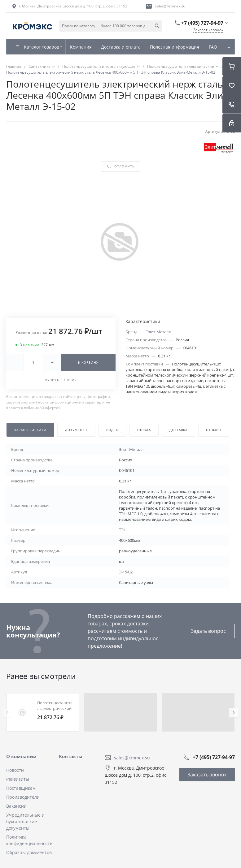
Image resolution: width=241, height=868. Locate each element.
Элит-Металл (158, 332)
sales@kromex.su (170, 6)
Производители (23, 797)
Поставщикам (21, 788)
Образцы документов (29, 852)
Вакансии (16, 806)
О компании (21, 756)
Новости (15, 770)
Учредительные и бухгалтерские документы (25, 821)
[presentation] (7, 713)
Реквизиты (18, 779)
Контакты (71, 756)
